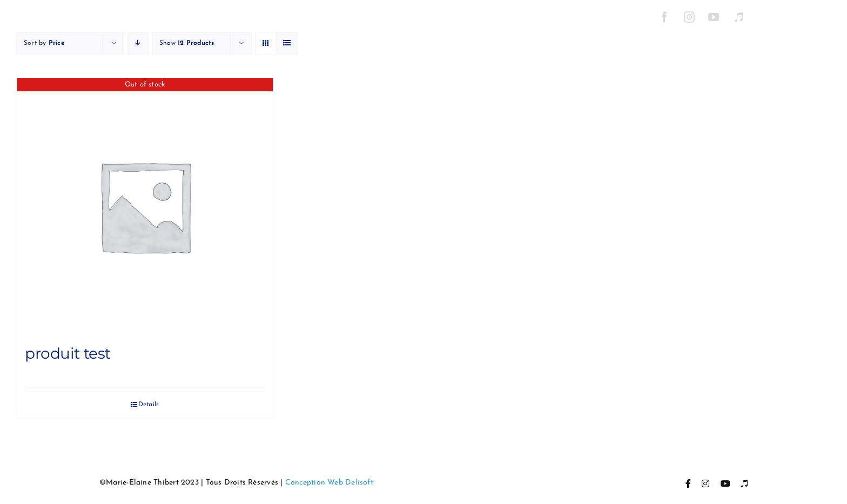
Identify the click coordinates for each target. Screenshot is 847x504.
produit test (68, 353)
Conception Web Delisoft (329, 483)
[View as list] (287, 43)
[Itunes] (738, 17)
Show (187, 43)
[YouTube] (714, 17)
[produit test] (145, 206)
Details (149, 405)
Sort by (44, 43)
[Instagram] (689, 17)
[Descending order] (138, 43)
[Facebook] (664, 17)
